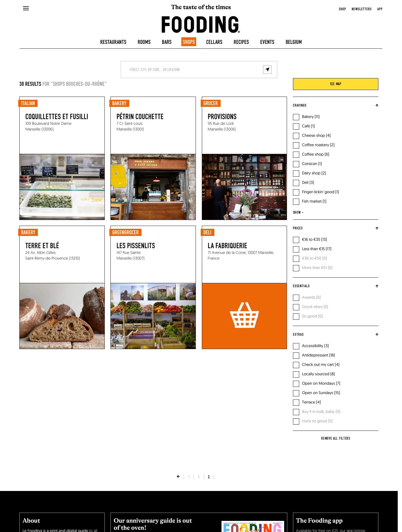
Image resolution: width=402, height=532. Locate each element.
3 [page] (209, 477)
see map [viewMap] (336, 84)
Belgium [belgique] (294, 42)
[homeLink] (201, 24)
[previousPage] (178, 477)
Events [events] (267, 42)
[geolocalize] (267, 70)
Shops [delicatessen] (189, 42)
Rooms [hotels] (144, 42)
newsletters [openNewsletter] (362, 9)
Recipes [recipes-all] (241, 42)
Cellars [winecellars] (214, 42)
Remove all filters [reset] (336, 439)
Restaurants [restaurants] (113, 42)
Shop (342, 9)
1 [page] (189, 477)
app (380, 9)
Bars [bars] (167, 42)
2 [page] (199, 477)
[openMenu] (26, 9)
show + (298, 213)
